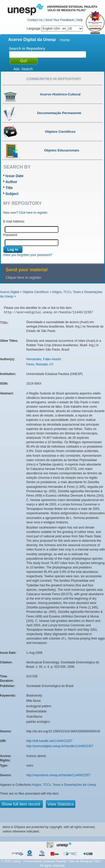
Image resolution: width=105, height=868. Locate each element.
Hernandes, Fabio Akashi (44, 359)
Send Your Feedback (59, 20)
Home (65, 40)
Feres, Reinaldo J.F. (40, 364)
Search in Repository (27, 48)
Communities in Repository (54, 79)
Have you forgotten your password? (28, 255)
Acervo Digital (10, 292)
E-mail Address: (14, 221)
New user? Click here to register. (26, 213)
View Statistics (61, 804)
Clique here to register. (24, 277)
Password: (11, 235)
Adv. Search (23, 69)
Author (11, 182)
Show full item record (21, 804)
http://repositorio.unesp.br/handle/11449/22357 (58, 775)
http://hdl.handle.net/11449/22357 (49, 741)
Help (80, 20)
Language (55, 29)
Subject (12, 194)
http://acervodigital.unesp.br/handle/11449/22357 (60, 746)
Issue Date (14, 176)
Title (9, 188)
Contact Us (35, 20)
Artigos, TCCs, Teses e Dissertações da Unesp (64, 785)
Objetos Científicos (36, 292)
